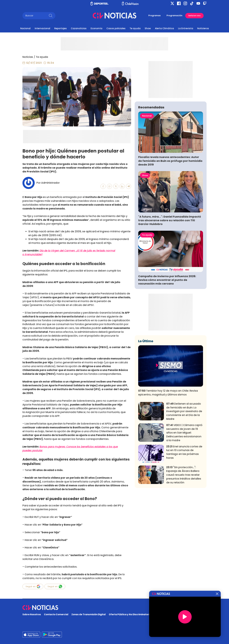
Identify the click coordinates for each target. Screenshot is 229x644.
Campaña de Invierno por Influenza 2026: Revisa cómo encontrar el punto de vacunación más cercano (167, 324)
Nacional (25, 28)
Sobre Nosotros (32, 614)
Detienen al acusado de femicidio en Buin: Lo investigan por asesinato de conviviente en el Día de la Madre (184, 455)
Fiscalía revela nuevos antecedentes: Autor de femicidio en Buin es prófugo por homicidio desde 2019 (170, 204)
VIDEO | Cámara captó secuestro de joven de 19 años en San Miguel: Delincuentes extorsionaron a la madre (184, 476)
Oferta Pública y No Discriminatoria (130, 614)
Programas (155, 15)
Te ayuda (135, 28)
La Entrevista (186, 28)
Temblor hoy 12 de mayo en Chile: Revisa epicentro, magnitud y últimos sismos (168, 436)
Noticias (28, 57)
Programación (174, 15)
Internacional (42, 28)
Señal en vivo (194, 16)
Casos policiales (116, 28)
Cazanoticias (79, 28)
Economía (96, 28)
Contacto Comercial (56, 614)
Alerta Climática (164, 28)
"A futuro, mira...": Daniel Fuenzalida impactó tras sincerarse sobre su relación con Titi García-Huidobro (170, 264)
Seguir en (33, 586)
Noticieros (203, 28)
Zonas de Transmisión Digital (89, 614)
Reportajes (61, 28)
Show (148, 28)
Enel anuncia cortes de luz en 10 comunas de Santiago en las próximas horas (184, 496)
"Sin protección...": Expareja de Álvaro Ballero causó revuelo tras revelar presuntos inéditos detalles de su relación (184, 518)
